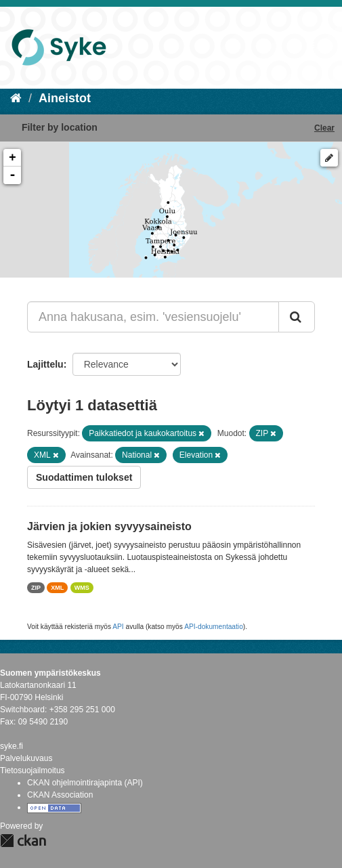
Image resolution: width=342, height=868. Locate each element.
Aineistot (65, 98)
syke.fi (12, 746)
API (118, 627)
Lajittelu (45, 364)
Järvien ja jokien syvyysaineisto (109, 526)
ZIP (36, 588)
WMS (82, 588)
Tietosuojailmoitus (33, 771)
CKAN (23, 841)
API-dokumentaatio (214, 627)
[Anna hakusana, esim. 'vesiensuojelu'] (153, 317)
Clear (324, 128)
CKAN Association (60, 795)
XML (57, 588)
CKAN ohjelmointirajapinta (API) (85, 783)
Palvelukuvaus (26, 758)
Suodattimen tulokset (84, 477)
